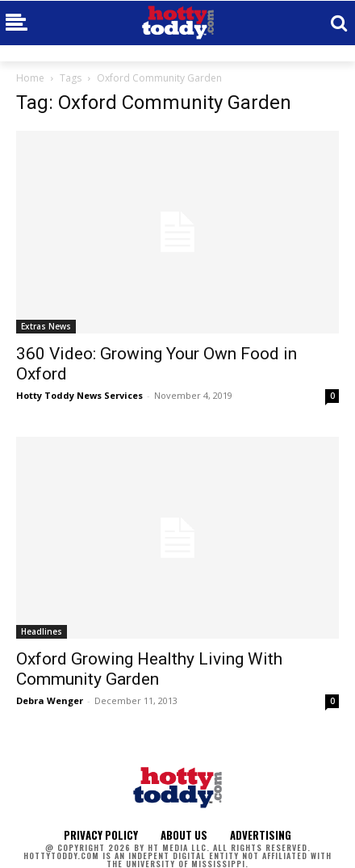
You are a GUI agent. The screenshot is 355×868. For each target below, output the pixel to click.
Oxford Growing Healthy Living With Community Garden (149, 669)
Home (30, 78)
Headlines (42, 631)
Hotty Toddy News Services (79, 395)
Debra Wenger (50, 700)
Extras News (46, 326)
